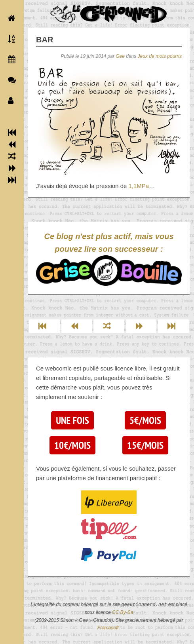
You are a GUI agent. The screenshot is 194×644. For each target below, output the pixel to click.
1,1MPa (139, 186)
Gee (120, 56)
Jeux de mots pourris (160, 56)
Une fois (72, 420)
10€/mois (72, 445)
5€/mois (145, 420)
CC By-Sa (123, 612)
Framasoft (108, 628)
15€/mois (145, 445)
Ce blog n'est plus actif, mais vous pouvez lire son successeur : (109, 259)
